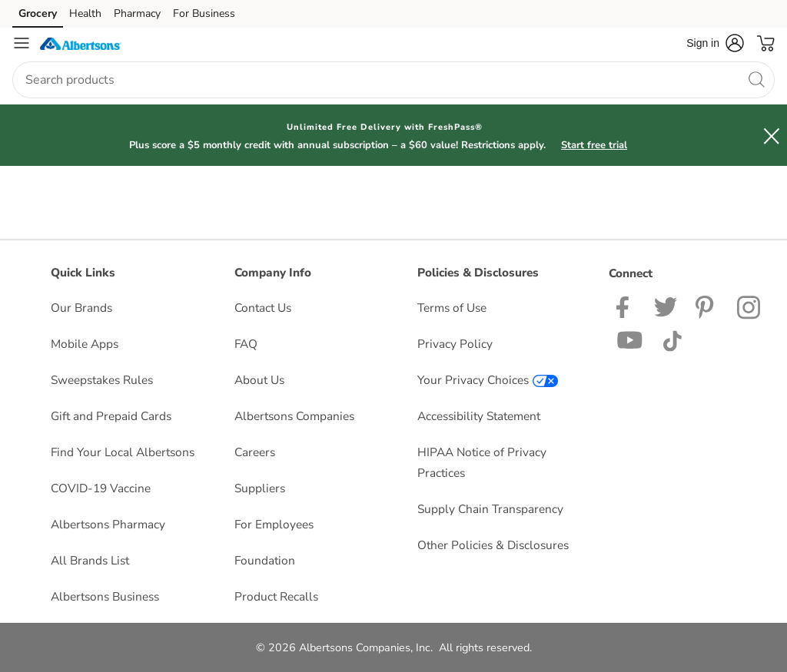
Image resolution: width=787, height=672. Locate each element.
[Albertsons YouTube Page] (630, 339)
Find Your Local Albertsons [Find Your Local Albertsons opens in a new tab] (123, 452)
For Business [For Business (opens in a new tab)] (204, 13)
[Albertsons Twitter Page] (666, 306)
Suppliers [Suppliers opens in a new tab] (260, 488)
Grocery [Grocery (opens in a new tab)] (38, 13)
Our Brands (81, 308)
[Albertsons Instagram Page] (750, 306)
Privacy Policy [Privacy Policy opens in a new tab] (455, 344)
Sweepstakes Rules (102, 380)
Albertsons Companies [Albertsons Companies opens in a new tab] (294, 416)
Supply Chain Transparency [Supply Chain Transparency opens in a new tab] (490, 509)
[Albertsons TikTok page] (672, 339)
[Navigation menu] (22, 43)
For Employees (274, 524)
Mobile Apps (85, 344)
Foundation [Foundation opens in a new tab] (265, 560)
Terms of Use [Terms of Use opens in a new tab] (452, 308)
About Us (259, 380)
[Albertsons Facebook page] (626, 306)
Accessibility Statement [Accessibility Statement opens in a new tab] (479, 416)
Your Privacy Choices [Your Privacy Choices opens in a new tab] (488, 380)
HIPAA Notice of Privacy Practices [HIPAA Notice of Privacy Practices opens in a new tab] (482, 462)
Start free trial (594, 145)
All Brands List (90, 560)
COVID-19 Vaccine (101, 488)
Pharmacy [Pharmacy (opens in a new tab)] (137, 13)
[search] (756, 79)
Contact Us (263, 308)
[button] (715, 43)
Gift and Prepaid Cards (111, 416)
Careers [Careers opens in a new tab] (255, 452)
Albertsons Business (105, 596)
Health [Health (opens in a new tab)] (85, 13)
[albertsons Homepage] (81, 43)
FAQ (246, 344)
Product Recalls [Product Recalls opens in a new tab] (276, 596)
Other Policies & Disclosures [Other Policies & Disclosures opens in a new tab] (493, 545)
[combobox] (393, 80)
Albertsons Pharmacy (108, 524)
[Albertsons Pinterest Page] (707, 306)
